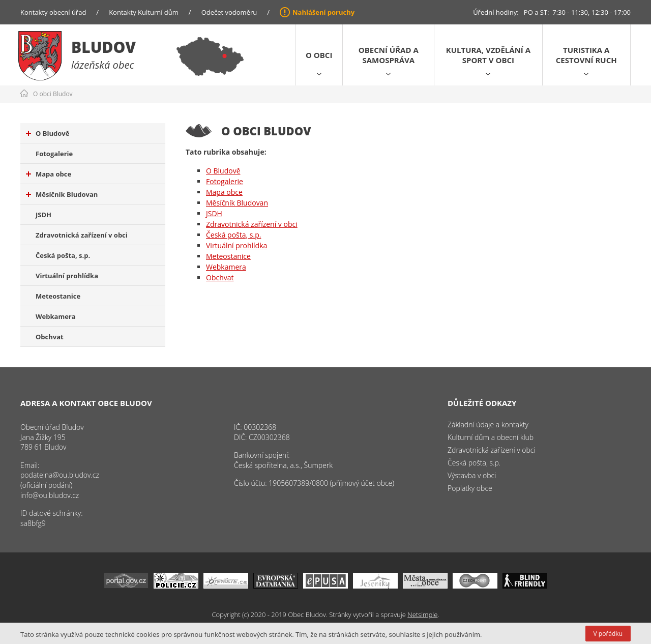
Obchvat (50, 337)
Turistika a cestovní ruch (586, 55)
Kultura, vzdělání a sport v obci (488, 55)
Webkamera (56, 316)
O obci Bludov (53, 94)
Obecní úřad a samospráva (389, 55)
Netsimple (422, 614)
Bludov (103, 47)
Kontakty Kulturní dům (144, 12)
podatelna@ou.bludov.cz (60, 475)
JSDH (43, 215)
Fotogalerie (54, 154)
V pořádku (608, 634)
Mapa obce (49, 174)
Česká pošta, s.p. (63, 255)
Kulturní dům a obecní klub (491, 437)
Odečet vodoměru (229, 12)
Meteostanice (58, 296)
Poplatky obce (470, 488)
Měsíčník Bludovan (62, 194)
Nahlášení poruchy (323, 12)
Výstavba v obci (472, 475)
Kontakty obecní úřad (53, 12)
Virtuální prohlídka (67, 276)
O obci (319, 55)
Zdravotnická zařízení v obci (82, 235)
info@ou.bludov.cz (50, 495)
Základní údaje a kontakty (488, 425)
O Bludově (48, 133)
